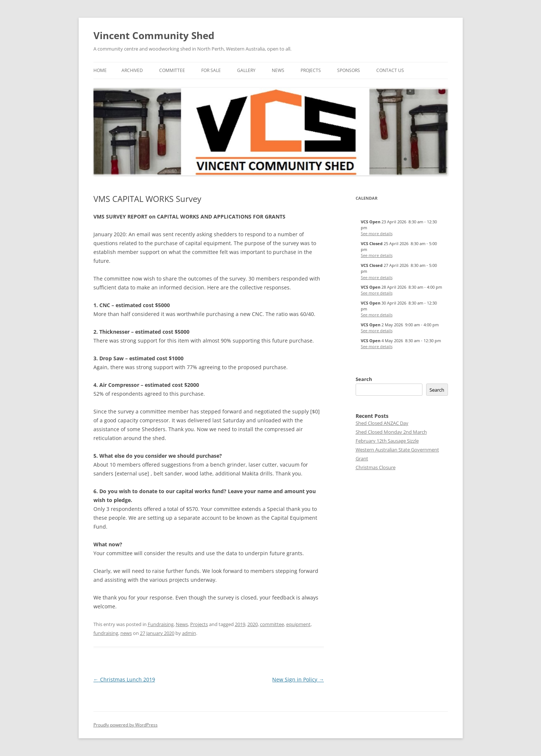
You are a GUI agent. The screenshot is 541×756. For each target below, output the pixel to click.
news (126, 633)
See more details (377, 233)
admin (189, 633)
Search (364, 379)
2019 (240, 624)
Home (100, 70)
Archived (132, 70)
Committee (172, 70)
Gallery (246, 70)
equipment (298, 624)
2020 (253, 624)
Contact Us (390, 70)
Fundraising (161, 624)
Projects (311, 70)
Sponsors (349, 70)
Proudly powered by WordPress (126, 725)
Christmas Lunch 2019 (124, 679)
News (278, 70)
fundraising (106, 633)
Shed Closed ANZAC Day (382, 423)
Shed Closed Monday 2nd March (391, 432)
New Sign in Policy (298, 679)
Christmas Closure (376, 467)
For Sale (211, 70)
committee (272, 624)
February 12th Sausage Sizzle (387, 441)
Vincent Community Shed (154, 35)
